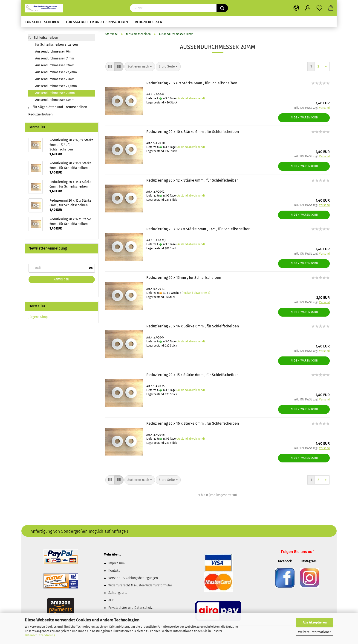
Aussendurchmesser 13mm (55, 100)
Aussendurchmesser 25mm (55, 79)
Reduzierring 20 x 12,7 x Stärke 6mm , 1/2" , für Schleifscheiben (198, 229)
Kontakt (114, 571)
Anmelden (62, 279)
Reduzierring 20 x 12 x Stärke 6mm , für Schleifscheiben (192, 180)
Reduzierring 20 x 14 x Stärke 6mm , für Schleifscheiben (193, 326)
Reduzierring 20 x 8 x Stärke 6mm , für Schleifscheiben (192, 83)
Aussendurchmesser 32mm (55, 65)
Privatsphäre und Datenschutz (130, 608)
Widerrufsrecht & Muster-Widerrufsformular (140, 585)
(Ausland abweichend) (191, 98)
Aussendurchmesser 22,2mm (56, 72)
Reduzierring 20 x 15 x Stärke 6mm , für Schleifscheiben (192, 375)
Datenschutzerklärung (40, 635)
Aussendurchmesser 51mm (55, 58)
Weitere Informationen (315, 632)
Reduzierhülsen (149, 22)
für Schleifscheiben (42, 22)
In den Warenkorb (304, 118)
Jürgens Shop (38, 317)
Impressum (117, 563)
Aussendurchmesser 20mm (55, 93)
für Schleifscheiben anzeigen (56, 45)
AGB (111, 600)
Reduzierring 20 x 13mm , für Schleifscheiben (184, 278)
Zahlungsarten (119, 593)
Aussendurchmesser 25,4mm (56, 86)
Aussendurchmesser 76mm (55, 51)
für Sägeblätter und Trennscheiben (97, 22)
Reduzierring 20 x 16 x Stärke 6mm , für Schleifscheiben (193, 423)
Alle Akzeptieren (315, 622)
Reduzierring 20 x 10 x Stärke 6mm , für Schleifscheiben (193, 132)
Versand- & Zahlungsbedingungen (133, 578)
